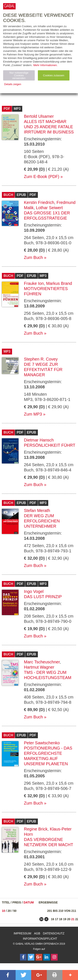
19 (65, 919)
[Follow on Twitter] (31, 957)
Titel (6, 902)
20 (9, 911)
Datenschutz (54, 933)
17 (57, 919)
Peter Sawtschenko (42, 743)
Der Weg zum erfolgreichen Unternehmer (42, 521)
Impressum (22, 933)
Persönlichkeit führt (50, 445)
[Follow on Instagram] (54, 957)
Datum (29, 902)
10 (4, 911)
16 (53, 919)
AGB (37, 933)
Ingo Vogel (34, 591)
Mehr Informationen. (45, 65)
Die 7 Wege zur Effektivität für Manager (43, 370)
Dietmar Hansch (39, 440)
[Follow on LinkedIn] (47, 957)
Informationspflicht (40, 939)
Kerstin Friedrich (39, 202)
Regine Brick (36, 829)
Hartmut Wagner (39, 667)
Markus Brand (59, 283)
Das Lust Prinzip (43, 597)
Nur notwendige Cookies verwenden (19, 75)
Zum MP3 (33, 414)
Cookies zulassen (54, 75)
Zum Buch (33, 257)
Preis (17, 902)
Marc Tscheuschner (42, 662)
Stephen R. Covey (41, 359)
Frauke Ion (34, 283)
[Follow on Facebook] (23, 957)
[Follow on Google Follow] (39, 957)
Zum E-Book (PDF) (42, 177)
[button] (8, 975)
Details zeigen (13, 84)
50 (15, 911)
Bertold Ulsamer (39, 116)
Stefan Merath (37, 510)
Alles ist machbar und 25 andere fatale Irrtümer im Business (49, 127)
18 (61, 919)
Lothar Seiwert (49, 208)
